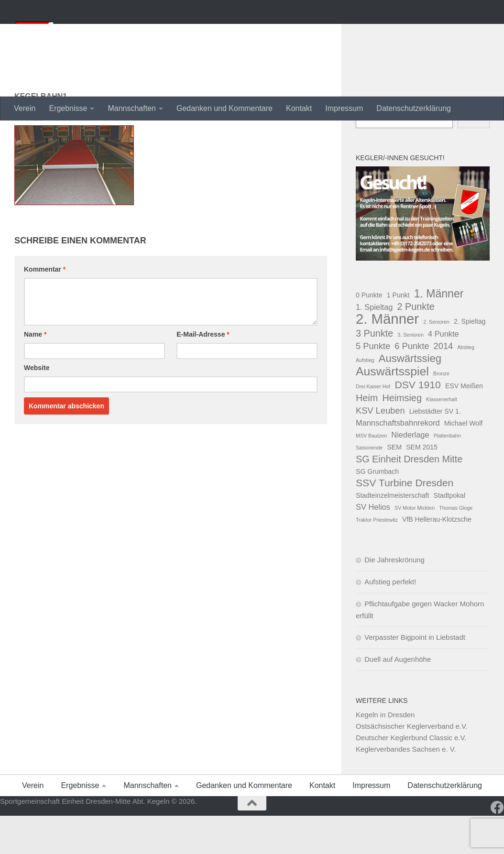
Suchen (368, 140)
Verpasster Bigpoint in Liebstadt (415, 675)
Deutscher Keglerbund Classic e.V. (411, 776)
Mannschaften (132, 108)
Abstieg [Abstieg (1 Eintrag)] (466, 385)
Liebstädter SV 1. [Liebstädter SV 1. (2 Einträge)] (435, 449)
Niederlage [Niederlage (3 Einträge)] (410, 473)
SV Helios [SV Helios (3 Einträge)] (373, 545)
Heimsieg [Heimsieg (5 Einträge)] (402, 436)
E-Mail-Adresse (203, 372)
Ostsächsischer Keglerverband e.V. (412, 764)
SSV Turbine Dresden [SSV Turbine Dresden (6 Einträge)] (405, 521)
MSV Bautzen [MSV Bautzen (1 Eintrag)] (371, 474)
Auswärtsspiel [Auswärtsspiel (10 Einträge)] (392, 410)
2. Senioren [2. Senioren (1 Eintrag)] (436, 360)
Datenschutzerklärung (414, 108)
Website (37, 406)
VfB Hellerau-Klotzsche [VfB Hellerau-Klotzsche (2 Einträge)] (437, 558)
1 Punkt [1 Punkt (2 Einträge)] (398, 333)
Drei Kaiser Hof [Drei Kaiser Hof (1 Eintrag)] (373, 425)
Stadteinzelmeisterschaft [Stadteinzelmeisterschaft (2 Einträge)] (392, 534)
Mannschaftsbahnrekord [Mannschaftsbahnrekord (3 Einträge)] (398, 461)
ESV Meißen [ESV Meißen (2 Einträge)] (464, 424)
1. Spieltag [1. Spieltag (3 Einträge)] (374, 345)
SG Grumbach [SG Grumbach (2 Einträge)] (377, 510)
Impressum (344, 108)
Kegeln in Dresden (385, 753)
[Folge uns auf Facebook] (497, 846)
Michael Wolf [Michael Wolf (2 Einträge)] (463, 461)
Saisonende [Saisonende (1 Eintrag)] (369, 486)
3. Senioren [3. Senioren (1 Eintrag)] (411, 373)
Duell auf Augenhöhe (398, 697)
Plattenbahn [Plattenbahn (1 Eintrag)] (447, 474)
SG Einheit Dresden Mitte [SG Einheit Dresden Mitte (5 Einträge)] (409, 497)
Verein (25, 108)
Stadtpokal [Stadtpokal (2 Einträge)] (450, 534)
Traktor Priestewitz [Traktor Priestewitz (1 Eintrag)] (377, 558)
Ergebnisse (68, 108)
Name (35, 372)
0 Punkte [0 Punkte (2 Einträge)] (369, 333)
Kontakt (299, 108)
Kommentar (45, 307)
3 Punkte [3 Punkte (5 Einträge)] (374, 372)
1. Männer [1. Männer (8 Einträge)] (439, 332)
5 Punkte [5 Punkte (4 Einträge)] (373, 384)
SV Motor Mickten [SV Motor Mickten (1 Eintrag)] (415, 546)
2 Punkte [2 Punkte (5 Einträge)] (416, 345)
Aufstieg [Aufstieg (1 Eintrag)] (365, 398)
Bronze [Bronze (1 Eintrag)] (441, 412)
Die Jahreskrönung (394, 598)
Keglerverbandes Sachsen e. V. (406, 787)
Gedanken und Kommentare (225, 108)
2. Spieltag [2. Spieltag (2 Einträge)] (470, 360)
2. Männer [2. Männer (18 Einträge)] (387, 357)
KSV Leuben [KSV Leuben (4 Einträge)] (380, 449)
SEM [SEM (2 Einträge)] (394, 485)
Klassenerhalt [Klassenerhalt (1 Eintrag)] (442, 438)
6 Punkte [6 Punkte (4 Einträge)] (412, 384)
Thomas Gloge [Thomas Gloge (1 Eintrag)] (456, 546)
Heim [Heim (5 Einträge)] (367, 436)
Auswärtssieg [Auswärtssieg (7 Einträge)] (410, 397)
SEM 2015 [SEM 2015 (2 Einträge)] (422, 485)
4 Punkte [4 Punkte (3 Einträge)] (444, 372)
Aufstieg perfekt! (390, 620)
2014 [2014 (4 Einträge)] (444, 384)
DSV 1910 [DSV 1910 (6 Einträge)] (417, 423)
